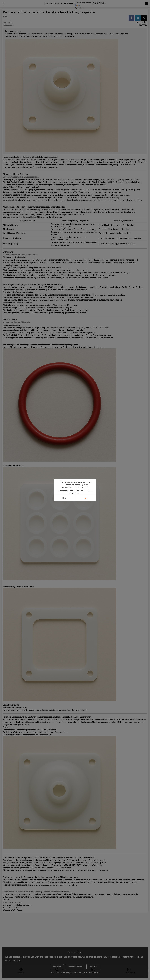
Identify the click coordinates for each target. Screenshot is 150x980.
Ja (86, 498)
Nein (64, 498)
